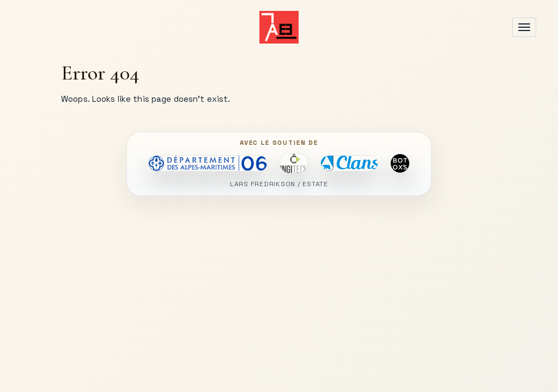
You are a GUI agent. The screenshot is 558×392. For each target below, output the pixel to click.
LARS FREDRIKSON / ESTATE (279, 184)
